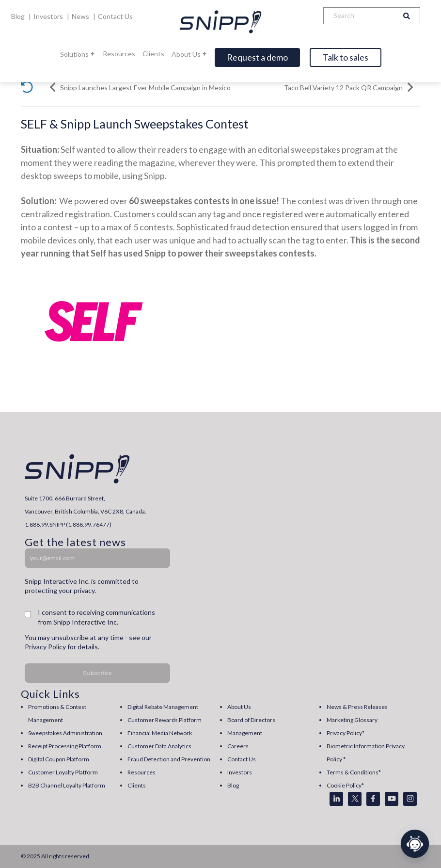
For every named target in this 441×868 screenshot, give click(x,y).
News (81, 16)
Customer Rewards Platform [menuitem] (165, 720)
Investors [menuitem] (240, 772)
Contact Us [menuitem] (242, 759)
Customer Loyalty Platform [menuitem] (63, 772)
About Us (189, 54)
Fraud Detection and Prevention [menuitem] (169, 759)
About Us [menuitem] (239, 707)
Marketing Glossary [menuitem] (352, 720)
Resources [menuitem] (142, 772)
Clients (153, 54)
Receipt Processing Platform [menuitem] (65, 746)
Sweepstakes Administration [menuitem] (65, 733)
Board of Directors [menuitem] (251, 720)
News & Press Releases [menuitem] (357, 707)
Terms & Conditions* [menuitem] (354, 772)
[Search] (359, 16)
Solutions (78, 54)
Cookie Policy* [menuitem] (345, 785)
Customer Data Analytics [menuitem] (159, 746)
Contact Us (115, 16)
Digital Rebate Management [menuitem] (163, 707)
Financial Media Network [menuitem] (160, 733)
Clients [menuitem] (137, 785)
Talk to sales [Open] (346, 57)
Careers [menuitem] (238, 746)
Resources (119, 54)
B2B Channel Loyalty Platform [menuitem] (67, 785)
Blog (19, 16)
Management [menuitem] (245, 733)
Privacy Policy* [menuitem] (346, 733)
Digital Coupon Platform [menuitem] (59, 759)
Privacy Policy (45, 647)
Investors (49, 16)
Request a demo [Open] (257, 57)
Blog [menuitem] (233, 785)
